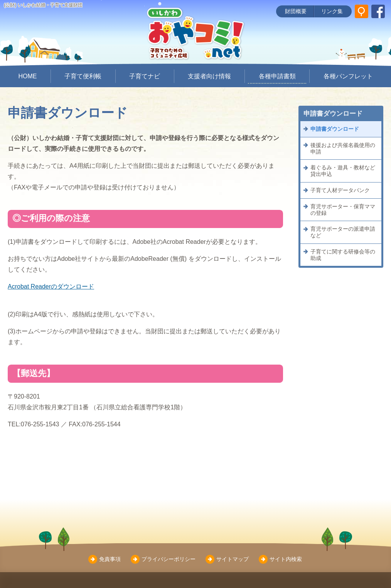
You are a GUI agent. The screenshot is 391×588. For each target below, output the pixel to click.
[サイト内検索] (362, 11)
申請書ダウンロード (335, 129)
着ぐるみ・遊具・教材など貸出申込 (343, 171)
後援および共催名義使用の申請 (343, 148)
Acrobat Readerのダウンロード (51, 286)
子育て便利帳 (83, 76)
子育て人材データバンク (340, 190)
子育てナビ (145, 76)
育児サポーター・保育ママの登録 (343, 210)
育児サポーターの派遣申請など (343, 232)
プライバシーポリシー (169, 559)
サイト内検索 (286, 559)
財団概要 (296, 11)
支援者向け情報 (209, 76)
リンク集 (332, 11)
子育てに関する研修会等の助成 (343, 255)
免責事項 (110, 559)
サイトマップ (233, 559)
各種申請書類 (277, 76)
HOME (27, 76)
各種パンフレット (348, 76)
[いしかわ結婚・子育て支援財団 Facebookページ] (378, 11)
